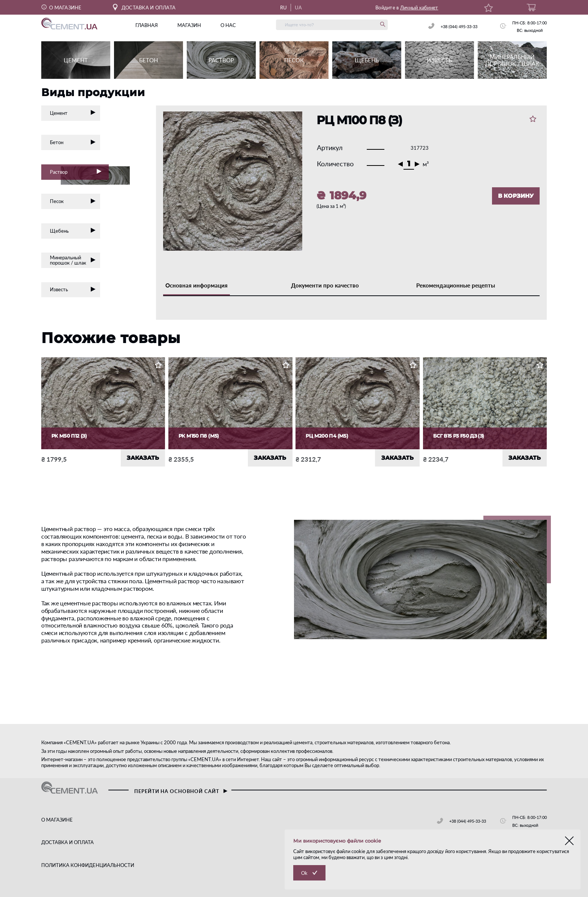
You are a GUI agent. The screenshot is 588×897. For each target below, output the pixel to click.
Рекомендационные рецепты (456, 285)
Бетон (73, 142)
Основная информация (196, 285)
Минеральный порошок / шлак (73, 260)
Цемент (73, 113)
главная (147, 25)
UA (298, 8)
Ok (304, 873)
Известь (73, 289)
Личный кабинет (419, 8)
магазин (189, 25)
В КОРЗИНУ (516, 196)
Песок (73, 201)
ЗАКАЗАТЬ (143, 458)
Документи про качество (325, 285)
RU (284, 8)
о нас (228, 25)
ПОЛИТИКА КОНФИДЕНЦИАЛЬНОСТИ (88, 865)
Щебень (73, 231)
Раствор (79, 173)
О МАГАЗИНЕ (61, 8)
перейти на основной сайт (181, 791)
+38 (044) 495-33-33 (459, 26)
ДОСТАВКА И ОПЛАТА (144, 7)
